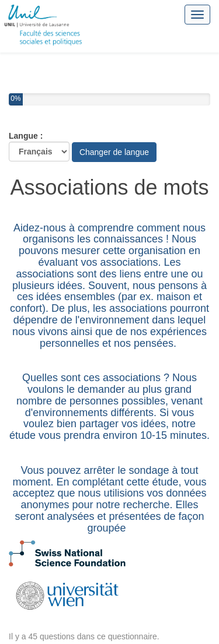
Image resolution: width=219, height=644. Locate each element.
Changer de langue (114, 152)
